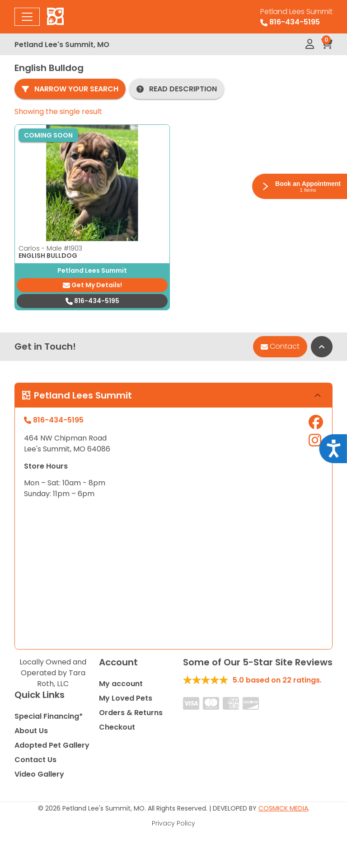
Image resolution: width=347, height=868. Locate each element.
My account (121, 684)
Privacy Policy (173, 823)
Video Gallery (39, 774)
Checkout (117, 727)
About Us (31, 731)
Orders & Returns (131, 713)
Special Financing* (49, 716)
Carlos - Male (50, 248)
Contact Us (35, 760)
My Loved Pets (126, 698)
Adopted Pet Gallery (52, 745)
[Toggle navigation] (27, 17)
